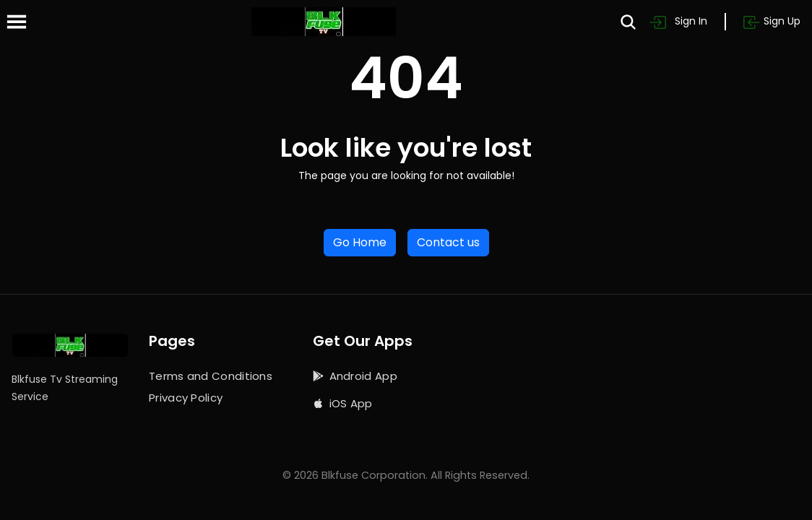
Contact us (448, 242)
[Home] (324, 22)
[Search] (628, 22)
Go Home (360, 242)
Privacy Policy (186, 398)
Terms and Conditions (211, 376)
